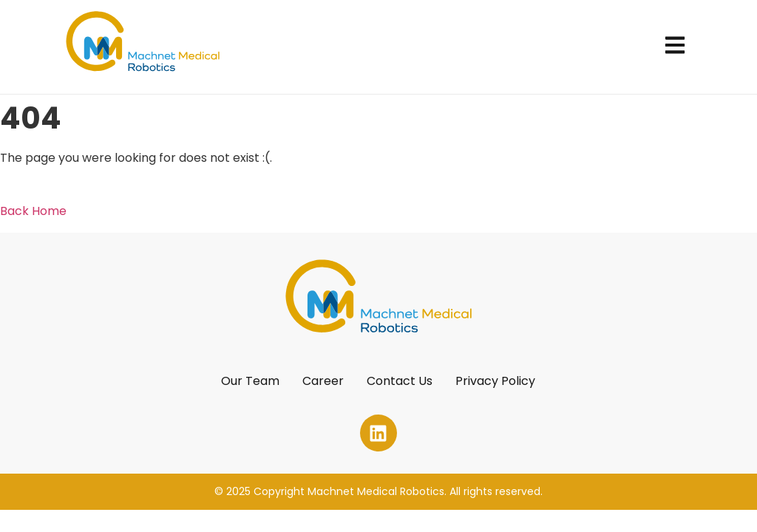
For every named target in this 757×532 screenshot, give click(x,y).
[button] (675, 47)
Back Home (33, 211)
